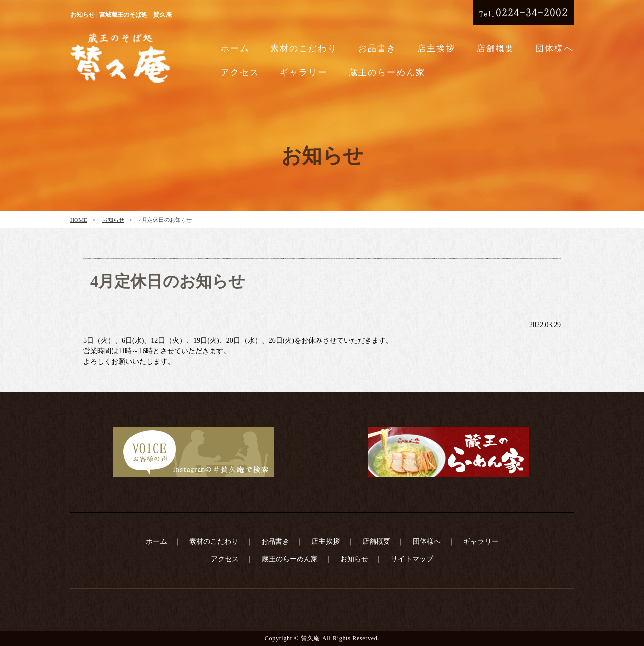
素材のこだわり (304, 49)
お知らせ (113, 220)
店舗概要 (496, 49)
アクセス (240, 73)
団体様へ (554, 49)
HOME (79, 220)
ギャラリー (304, 73)
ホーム (235, 49)
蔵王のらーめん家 (387, 73)
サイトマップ (412, 559)
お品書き (377, 49)
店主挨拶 (436, 49)
